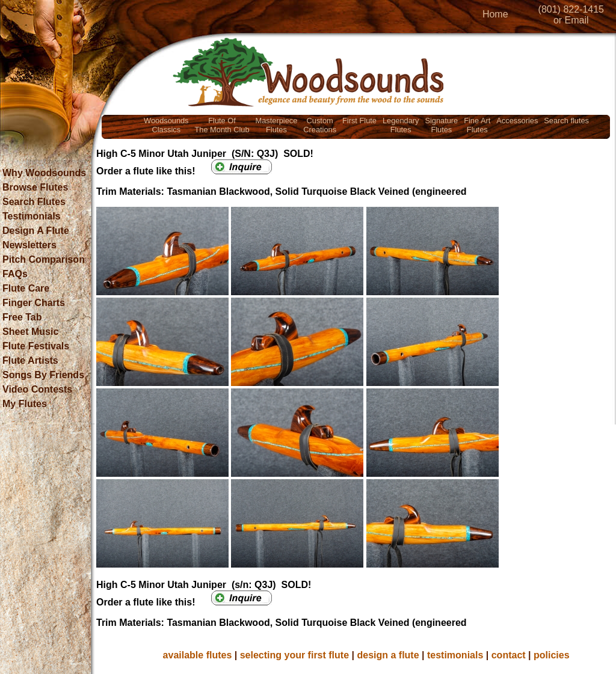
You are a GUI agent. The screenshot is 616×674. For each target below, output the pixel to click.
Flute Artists (30, 360)
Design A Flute (36, 231)
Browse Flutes (35, 187)
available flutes (198, 655)
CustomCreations (320, 125)
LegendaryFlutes (401, 125)
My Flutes (25, 404)
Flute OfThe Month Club (222, 125)
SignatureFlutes (441, 125)
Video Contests (37, 389)
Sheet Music (30, 332)
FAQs (15, 274)
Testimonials (32, 216)
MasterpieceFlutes (277, 125)
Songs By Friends (43, 375)
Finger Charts (34, 303)
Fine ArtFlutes (477, 125)
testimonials (455, 655)
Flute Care (26, 288)
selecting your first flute (294, 655)
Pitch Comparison (44, 259)
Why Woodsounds (44, 173)
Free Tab (22, 317)
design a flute (388, 655)
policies (552, 655)
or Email (571, 20)
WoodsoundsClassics (166, 125)
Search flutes (566, 121)
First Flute (359, 121)
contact (509, 655)
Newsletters (29, 245)
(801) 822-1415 (571, 9)
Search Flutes (34, 202)
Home (495, 14)
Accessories (517, 121)
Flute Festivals (36, 346)
